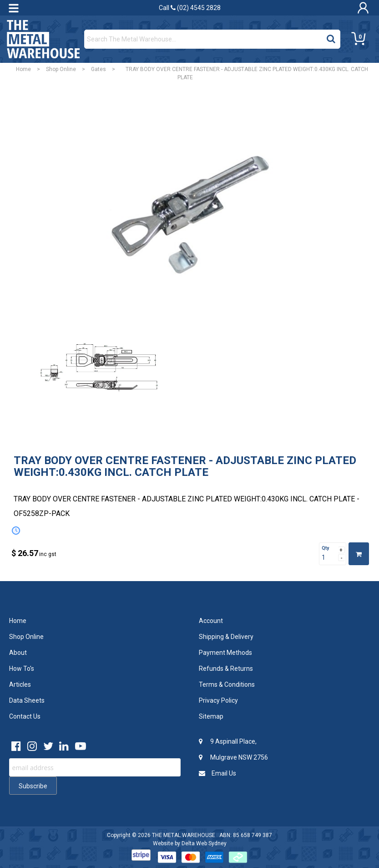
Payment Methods (225, 653)
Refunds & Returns (226, 669)
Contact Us (25, 716)
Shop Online (61, 69)
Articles (20, 684)
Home (23, 69)
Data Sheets (27, 700)
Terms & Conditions (227, 684)
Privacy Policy (218, 700)
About (18, 653)
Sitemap (211, 716)
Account (211, 621)
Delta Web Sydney (204, 843)
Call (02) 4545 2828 (190, 8)
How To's (22, 669)
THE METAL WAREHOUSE (184, 835)
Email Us (217, 773)
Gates (99, 69)
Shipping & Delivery (226, 637)
